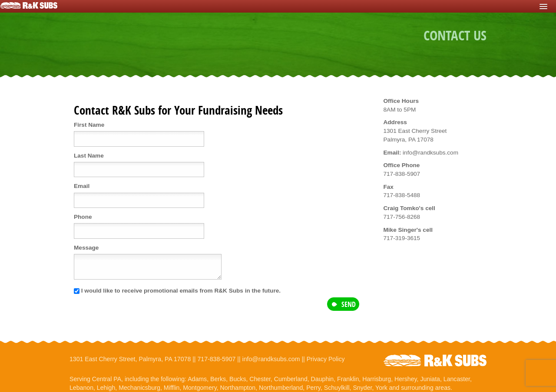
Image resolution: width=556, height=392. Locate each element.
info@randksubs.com (271, 359)
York (381, 388)
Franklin (348, 379)
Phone (83, 217)
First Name (89, 125)
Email (82, 186)
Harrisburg (377, 379)
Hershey (406, 379)
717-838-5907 (216, 359)
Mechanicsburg (139, 388)
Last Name (89, 156)
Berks (218, 379)
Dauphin (323, 379)
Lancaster (457, 379)
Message (86, 248)
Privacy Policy (326, 359)
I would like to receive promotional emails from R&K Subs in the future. (177, 291)
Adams (197, 379)
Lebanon (81, 388)
